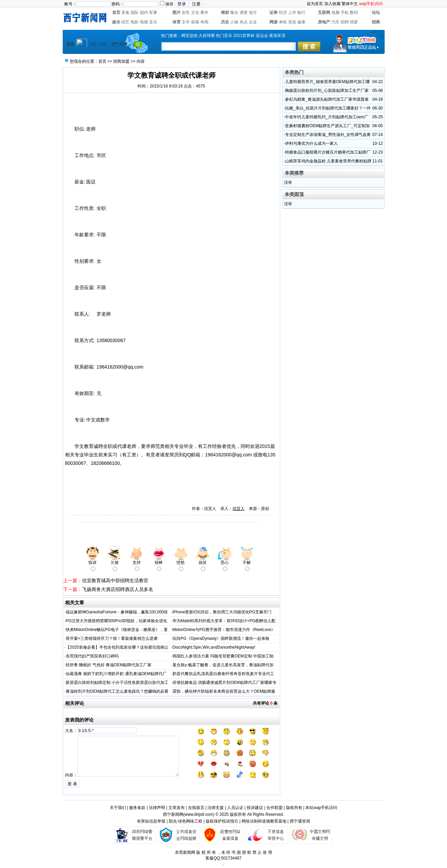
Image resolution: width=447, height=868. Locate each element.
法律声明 (157, 808)
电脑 (336, 13)
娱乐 (116, 22)
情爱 (354, 22)
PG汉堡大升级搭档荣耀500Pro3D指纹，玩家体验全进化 (116, 621)
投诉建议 (255, 808)
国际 (135, 13)
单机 (283, 22)
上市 (292, 13)
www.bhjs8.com (199, 814)
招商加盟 (121, 61)
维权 (225, 13)
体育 (177, 22)
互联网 (324, 13)
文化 (195, 13)
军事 (153, 13)
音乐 (153, 22)
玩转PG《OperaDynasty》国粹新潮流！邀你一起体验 (221, 638)
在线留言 (196, 808)
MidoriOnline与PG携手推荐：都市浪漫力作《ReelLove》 (224, 630)
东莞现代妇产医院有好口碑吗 (92, 656)
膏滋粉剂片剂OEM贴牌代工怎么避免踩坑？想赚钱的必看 (117, 691)
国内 (144, 13)
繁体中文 (350, 4)
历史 (225, 22)
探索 (195, 22)
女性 (186, 13)
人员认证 (235, 808)
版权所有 (294, 808)
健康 (301, 22)
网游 (273, 22)
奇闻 (204, 22)
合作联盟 (275, 808)
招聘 (345, 22)
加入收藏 (332, 4)
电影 (135, 22)
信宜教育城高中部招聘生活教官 (115, 580)
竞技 (292, 22)
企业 (253, 22)
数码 (354, 13)
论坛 (376, 13)
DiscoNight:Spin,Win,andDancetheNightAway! (214, 647)
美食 (125, 13)
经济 (283, 13)
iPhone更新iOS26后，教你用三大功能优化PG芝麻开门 (222, 612)
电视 (144, 22)
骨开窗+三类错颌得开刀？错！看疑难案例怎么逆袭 (112, 638)
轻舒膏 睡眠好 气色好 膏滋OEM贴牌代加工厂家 (109, 665)
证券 (273, 13)
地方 (253, 13)
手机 (345, 13)
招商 (376, 22)
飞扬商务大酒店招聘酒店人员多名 (118, 589)
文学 (186, 22)
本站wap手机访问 (321, 808)
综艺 (125, 22)
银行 (301, 13)
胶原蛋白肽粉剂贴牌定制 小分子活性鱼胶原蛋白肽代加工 (117, 683)
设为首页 (315, 4)
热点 (244, 22)
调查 (244, 13)
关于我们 (118, 808)
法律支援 (216, 808)
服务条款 (137, 808)
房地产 (324, 22)
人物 (234, 22)
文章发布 (177, 808)
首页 (116, 13)
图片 (177, 13)
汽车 (336, 22)
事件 (204, 13)
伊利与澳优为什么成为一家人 (311, 143)
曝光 (234, 13)
